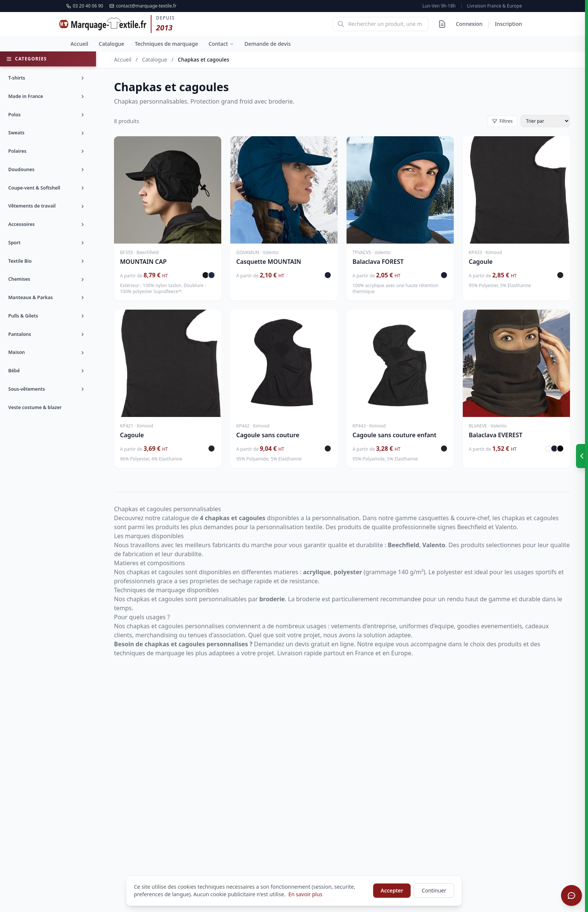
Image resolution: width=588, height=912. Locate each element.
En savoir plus (305, 894)
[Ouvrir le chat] (571, 895)
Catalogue (111, 44)
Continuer (434, 890)
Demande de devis (268, 44)
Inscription (508, 24)
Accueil (79, 44)
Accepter (392, 890)
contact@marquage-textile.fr (143, 6)
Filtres (502, 121)
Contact (221, 44)
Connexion (469, 24)
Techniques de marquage (166, 44)
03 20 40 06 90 (85, 6)
